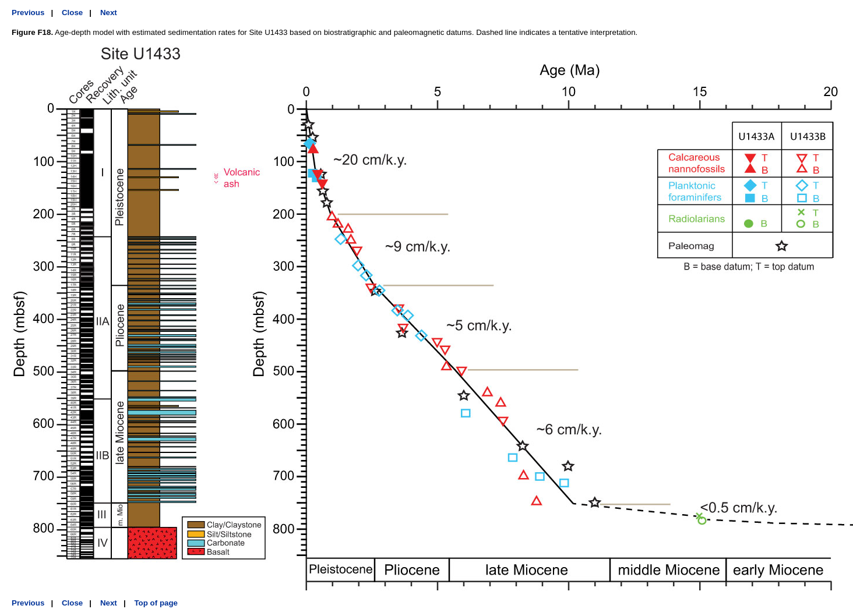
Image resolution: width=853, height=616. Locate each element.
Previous (28, 13)
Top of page (156, 603)
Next (109, 13)
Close (72, 13)
